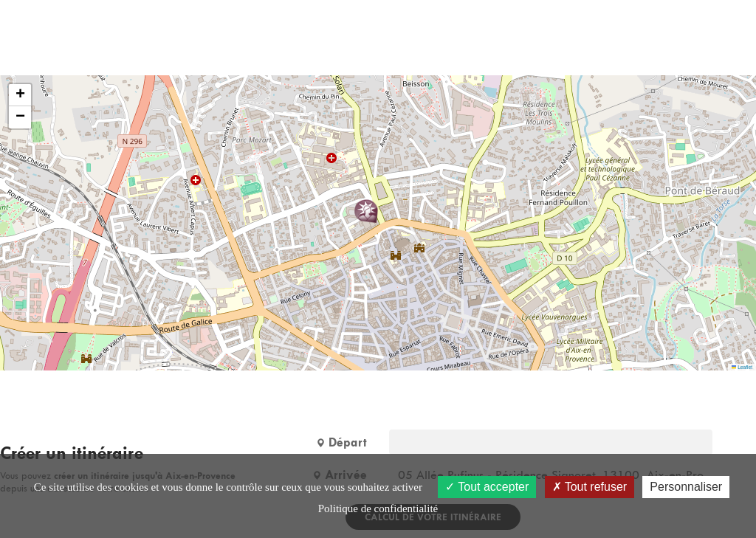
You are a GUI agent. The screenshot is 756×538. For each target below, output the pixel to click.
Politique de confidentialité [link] (378, 508)
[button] (366, 211)
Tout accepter (487, 487)
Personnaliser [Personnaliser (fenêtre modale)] (686, 487)
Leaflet (742, 367)
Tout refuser (590, 487)
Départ (341, 442)
